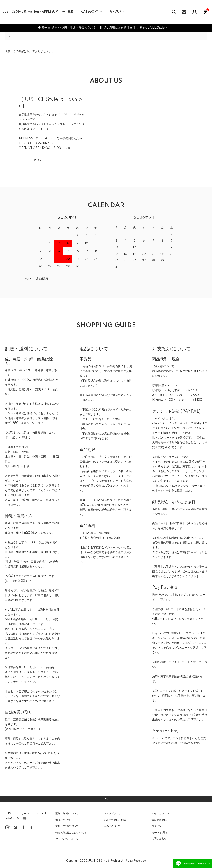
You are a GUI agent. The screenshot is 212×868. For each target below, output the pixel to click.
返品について (63, 820)
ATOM (116, 826)
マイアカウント (160, 813)
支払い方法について (67, 826)
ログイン (157, 826)
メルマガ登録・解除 (115, 820)
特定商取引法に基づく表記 (71, 833)
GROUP (116, 12)
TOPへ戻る (106, 799)
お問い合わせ (159, 839)
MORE (38, 161)
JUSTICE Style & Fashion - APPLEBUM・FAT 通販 (38, 12)
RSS (106, 826)
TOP (10, 36)
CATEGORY (90, 12)
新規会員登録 (159, 820)
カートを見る (160, 833)
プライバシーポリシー (68, 839)
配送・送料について (67, 813)
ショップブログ (112, 813)
